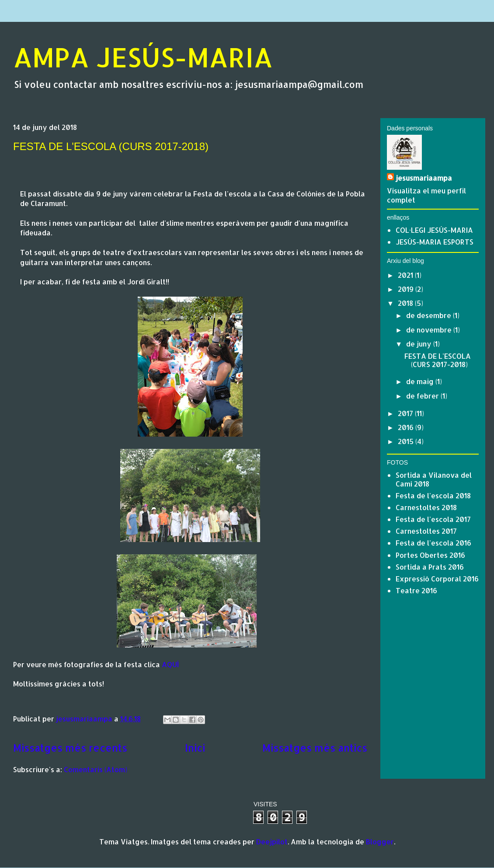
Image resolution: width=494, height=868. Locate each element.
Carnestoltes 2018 (426, 507)
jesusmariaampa (424, 178)
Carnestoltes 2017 (426, 531)
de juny (420, 344)
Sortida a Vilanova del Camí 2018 (434, 479)
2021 (406, 275)
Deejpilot (272, 842)
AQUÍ (170, 664)
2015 (407, 441)
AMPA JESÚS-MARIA (143, 57)
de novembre (430, 330)
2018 (406, 303)
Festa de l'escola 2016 (433, 543)
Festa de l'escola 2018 (433, 495)
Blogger (380, 842)
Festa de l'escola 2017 (433, 519)
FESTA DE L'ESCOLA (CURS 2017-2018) (111, 146)
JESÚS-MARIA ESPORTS (435, 242)
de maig (421, 381)
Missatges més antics (315, 748)
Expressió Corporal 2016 (437, 579)
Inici (195, 748)
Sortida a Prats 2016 (430, 567)
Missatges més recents (70, 748)
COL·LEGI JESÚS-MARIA (434, 230)
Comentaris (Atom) (96, 769)
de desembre (430, 315)
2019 (407, 289)
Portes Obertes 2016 (430, 555)
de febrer (423, 396)
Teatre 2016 (416, 590)
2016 (407, 427)
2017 (406, 413)
